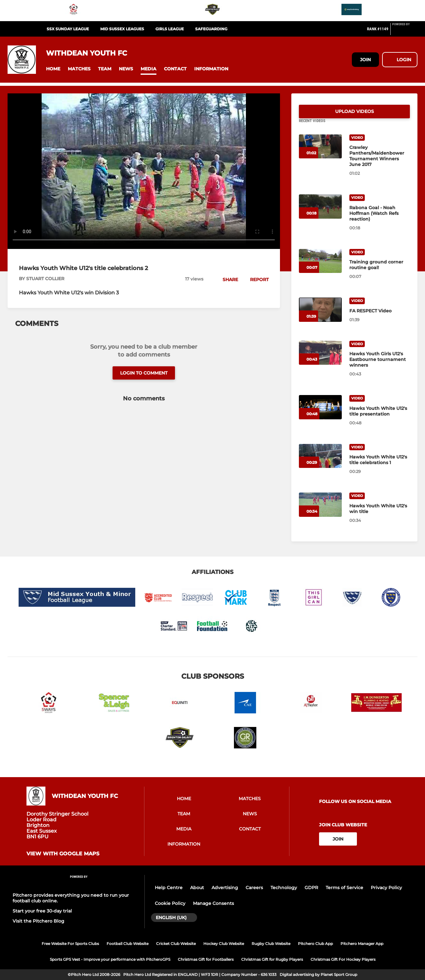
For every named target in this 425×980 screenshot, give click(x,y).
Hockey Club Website (224, 944)
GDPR (311, 888)
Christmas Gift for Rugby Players (272, 959)
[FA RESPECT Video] (320, 317)
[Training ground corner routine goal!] (320, 269)
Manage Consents (213, 903)
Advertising (225, 888)
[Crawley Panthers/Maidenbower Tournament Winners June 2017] (320, 154)
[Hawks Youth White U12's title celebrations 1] (320, 464)
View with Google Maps (63, 854)
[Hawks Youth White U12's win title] (320, 512)
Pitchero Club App (315, 944)
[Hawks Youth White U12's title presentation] (320, 415)
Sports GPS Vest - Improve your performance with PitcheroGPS (110, 959)
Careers (254, 888)
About (197, 888)
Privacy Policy (386, 888)
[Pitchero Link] (405, 32)
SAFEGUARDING (211, 29)
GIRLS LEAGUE (170, 29)
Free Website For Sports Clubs (70, 944)
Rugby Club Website (271, 944)
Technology (284, 888)
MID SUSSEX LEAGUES (122, 29)
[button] (53, 69)
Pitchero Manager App (362, 944)
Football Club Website (128, 944)
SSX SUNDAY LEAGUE (68, 29)
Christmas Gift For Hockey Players (343, 959)
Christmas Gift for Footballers (206, 959)
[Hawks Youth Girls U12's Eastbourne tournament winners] (320, 360)
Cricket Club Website (176, 944)
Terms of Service (344, 888)
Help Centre (169, 888)
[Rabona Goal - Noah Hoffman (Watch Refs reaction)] (320, 214)
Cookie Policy (170, 903)
